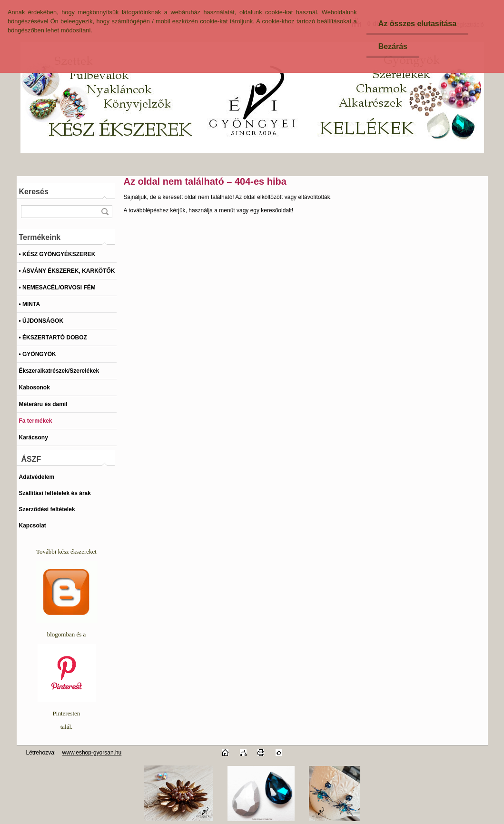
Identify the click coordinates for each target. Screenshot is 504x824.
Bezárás (393, 46)
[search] (105, 212)
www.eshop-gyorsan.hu (92, 753)
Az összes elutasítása (418, 24)
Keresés (34, 192)
